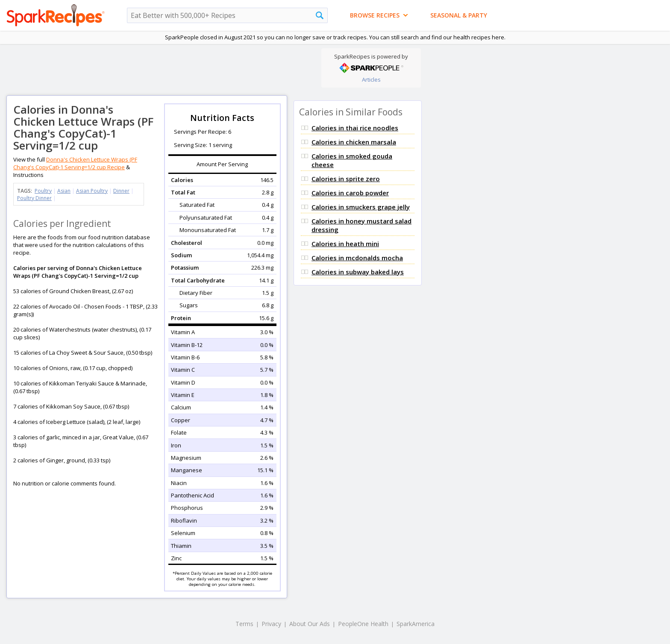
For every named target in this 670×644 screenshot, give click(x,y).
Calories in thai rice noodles (355, 128)
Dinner (121, 191)
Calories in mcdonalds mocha (357, 258)
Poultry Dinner (34, 198)
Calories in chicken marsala (354, 142)
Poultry (43, 191)
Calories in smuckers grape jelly (361, 207)
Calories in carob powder (350, 193)
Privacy (271, 624)
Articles (371, 79)
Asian (64, 191)
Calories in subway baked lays (358, 272)
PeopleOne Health (363, 624)
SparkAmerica (416, 624)
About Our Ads (310, 624)
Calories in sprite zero (346, 179)
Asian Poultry (92, 191)
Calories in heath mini (345, 244)
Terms (244, 624)
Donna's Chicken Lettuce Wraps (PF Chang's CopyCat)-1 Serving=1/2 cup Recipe (75, 163)
